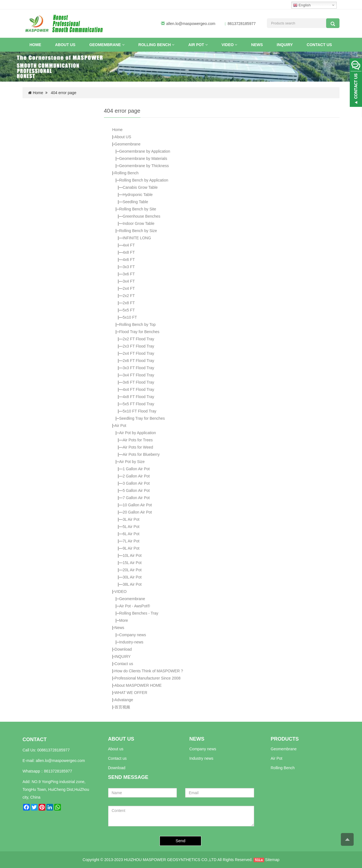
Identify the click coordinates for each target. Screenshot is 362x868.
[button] (123, 45)
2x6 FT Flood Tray (138, 361)
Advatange (124, 700)
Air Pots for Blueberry (141, 454)
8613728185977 (58, 771)
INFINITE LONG (137, 238)
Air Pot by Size (132, 462)
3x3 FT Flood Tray (138, 368)
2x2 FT (129, 296)
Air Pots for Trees (138, 440)
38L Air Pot (132, 584)
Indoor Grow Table (138, 223)
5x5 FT (129, 310)
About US (65, 45)
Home (35, 45)
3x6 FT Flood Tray (138, 382)
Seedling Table (135, 202)
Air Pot (198, 45)
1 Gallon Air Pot (136, 469)
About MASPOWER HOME (138, 685)
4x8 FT (129, 252)
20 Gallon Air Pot (137, 512)
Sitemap (272, 860)
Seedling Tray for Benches (142, 418)
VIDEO (229, 45)
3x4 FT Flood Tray (138, 375)
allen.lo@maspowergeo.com (191, 24)
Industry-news (131, 642)
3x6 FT (129, 274)
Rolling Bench (157, 45)
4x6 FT (129, 260)
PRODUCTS (285, 739)
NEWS (197, 739)
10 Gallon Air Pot (137, 505)
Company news (132, 635)
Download (123, 649)
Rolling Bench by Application (144, 180)
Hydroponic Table (138, 195)
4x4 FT (129, 245)
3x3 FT (129, 267)
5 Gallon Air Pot (136, 490)
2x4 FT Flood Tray (138, 353)
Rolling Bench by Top (137, 324)
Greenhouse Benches (141, 216)
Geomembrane (107, 45)
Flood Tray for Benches (139, 332)
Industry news (201, 758)
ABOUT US (121, 739)
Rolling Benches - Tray (139, 613)
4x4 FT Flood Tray (138, 389)
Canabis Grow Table (140, 187)
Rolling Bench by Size (138, 231)
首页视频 (122, 707)
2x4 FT (129, 288)
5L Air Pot (131, 527)
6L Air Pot (131, 534)
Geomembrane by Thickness (144, 166)
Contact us (319, 45)
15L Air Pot (132, 563)
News (257, 45)
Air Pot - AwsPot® (134, 606)
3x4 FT (129, 281)
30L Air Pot (132, 577)
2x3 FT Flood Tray (138, 346)
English (302, 5)
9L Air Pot (131, 548)
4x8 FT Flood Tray (138, 397)
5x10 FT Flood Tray (139, 411)
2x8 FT (129, 303)
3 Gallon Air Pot (136, 483)
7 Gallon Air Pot (136, 498)
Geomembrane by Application (145, 151)
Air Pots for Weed (138, 447)
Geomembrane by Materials (143, 158)
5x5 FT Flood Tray (138, 404)
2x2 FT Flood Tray (138, 339)
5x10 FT (130, 317)
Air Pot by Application (137, 433)
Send (181, 841)
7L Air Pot (131, 541)
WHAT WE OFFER (131, 693)
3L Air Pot (131, 519)
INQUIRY (285, 45)
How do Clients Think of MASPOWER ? (149, 671)
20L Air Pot (132, 570)
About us (116, 749)
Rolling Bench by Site (137, 209)
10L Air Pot (132, 555)
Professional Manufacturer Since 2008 (147, 678)
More (123, 620)
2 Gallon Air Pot (136, 476)
